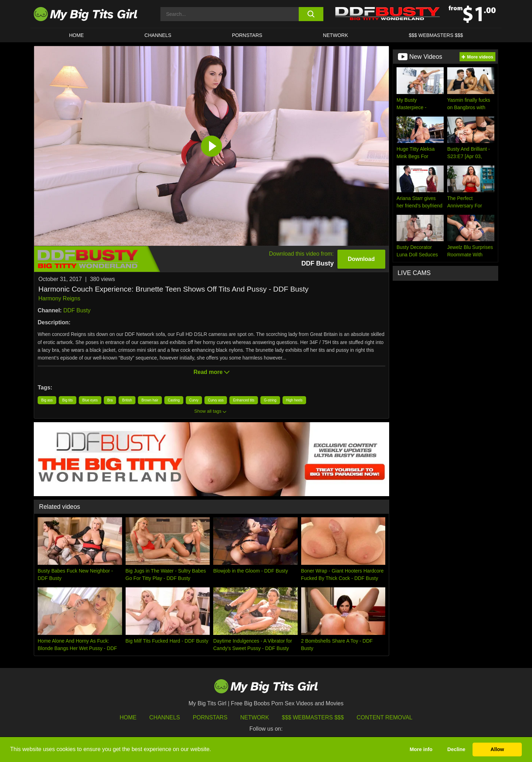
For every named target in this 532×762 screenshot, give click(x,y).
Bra (110, 400)
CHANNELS (158, 35)
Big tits (68, 400)
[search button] (311, 14)
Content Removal (385, 717)
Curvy (194, 400)
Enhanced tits (244, 400)
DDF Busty (77, 310)
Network (336, 35)
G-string (270, 400)
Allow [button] (497, 749)
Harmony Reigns (59, 298)
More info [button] (421, 749)
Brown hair (150, 400)
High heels (294, 400)
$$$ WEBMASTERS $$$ (436, 35)
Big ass (47, 400)
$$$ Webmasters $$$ (313, 717)
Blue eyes (90, 400)
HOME (76, 35)
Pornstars (247, 35)
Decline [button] (456, 749)
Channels (164, 717)
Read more (211, 372)
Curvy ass (216, 400)
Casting (174, 400)
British (127, 400)
